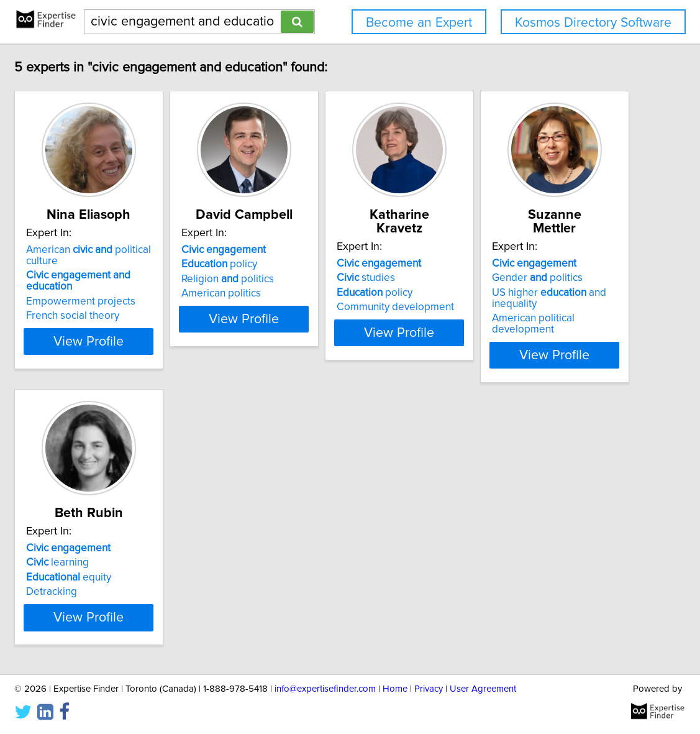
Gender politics (128, 538)
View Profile (161, 330)
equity (311, 553)
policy (307, 264)
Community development (514, 293)
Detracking (294, 567)
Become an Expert (419, 23)
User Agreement (483, 689)
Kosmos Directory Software (593, 23)
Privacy (429, 689)
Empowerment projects (137, 290)
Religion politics (315, 279)
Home (395, 689)
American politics (309, 293)
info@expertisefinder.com (325, 689)
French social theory (129, 305)
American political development (156, 578)
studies (484, 264)
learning (300, 538)
